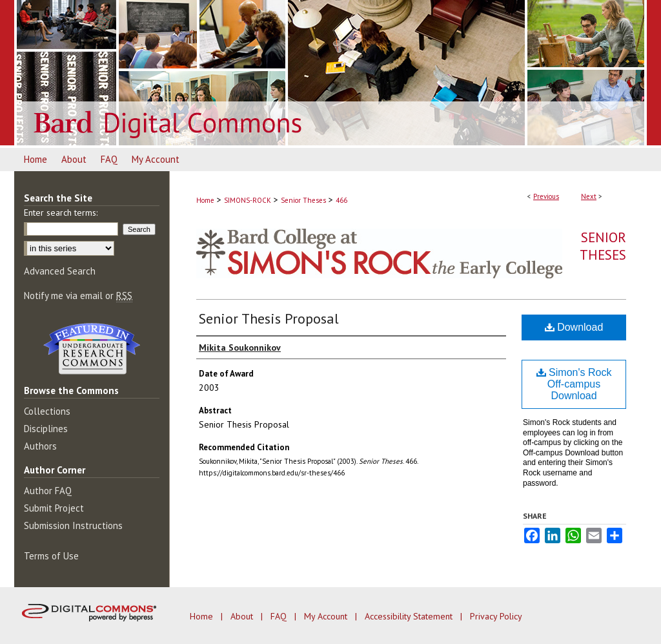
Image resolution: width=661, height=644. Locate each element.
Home (205, 200)
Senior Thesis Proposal (269, 318)
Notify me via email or (78, 296)
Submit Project (54, 508)
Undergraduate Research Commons (92, 349)
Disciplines (46, 429)
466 (341, 200)
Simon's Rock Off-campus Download (574, 384)
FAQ (280, 616)
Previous (546, 196)
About (243, 616)
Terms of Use (51, 556)
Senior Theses (303, 200)
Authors (40, 446)
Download (574, 327)
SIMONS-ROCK (248, 200)
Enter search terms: (61, 213)
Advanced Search (60, 271)
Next (589, 196)
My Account (327, 616)
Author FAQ (48, 491)
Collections (47, 411)
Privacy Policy (496, 616)
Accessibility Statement (410, 616)
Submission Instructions (73, 525)
